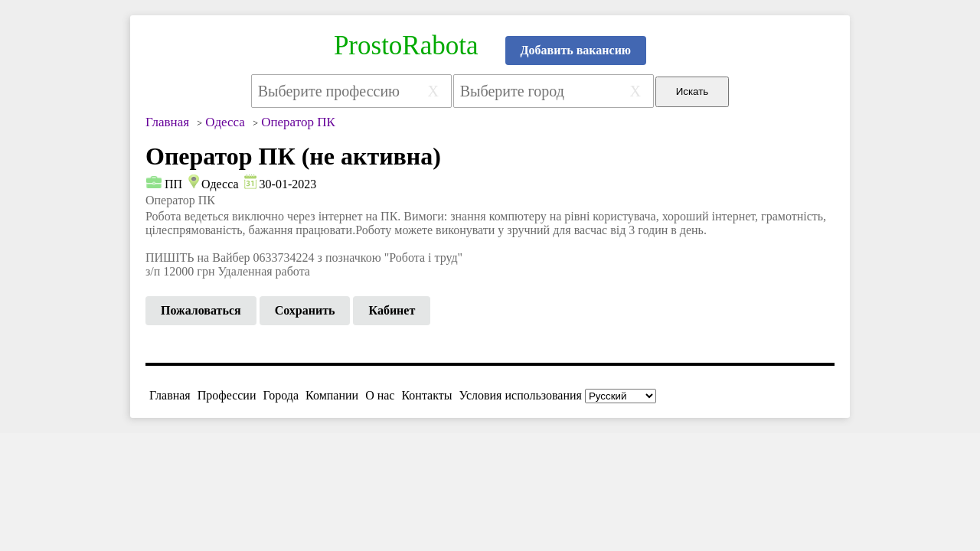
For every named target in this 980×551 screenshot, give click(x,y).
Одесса (220, 184)
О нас (380, 395)
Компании (332, 395)
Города (281, 395)
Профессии (227, 395)
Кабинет (392, 310)
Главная (170, 395)
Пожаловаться (201, 310)
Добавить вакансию (576, 50)
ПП (173, 184)
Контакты (426, 395)
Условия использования (521, 395)
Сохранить (305, 310)
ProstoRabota (406, 46)
